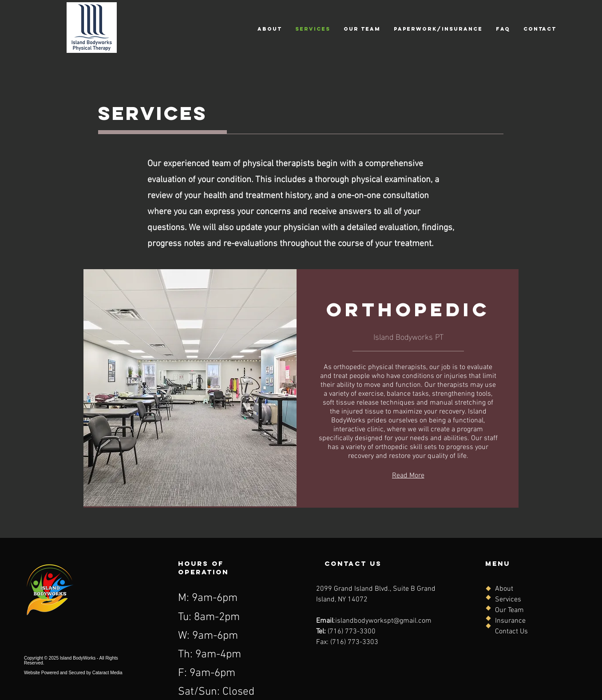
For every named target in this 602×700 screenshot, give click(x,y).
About (504, 589)
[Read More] (408, 476)
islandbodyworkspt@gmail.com (383, 621)
